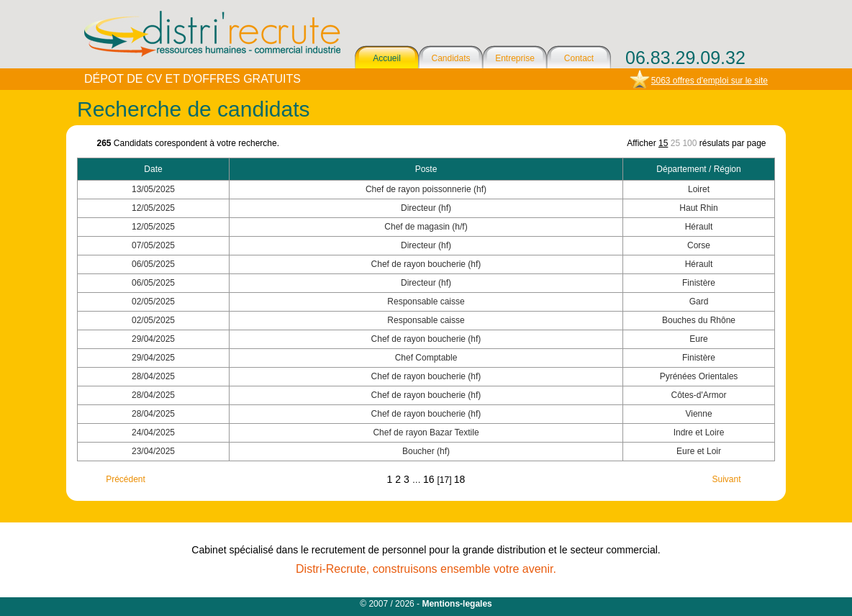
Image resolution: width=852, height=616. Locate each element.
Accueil (387, 58)
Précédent (126, 479)
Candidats (450, 58)
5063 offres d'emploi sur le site (710, 81)
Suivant (726, 479)
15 (663, 143)
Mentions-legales (457, 604)
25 (675, 143)
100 (689, 143)
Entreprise (515, 58)
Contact (579, 58)
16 (430, 479)
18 (460, 479)
